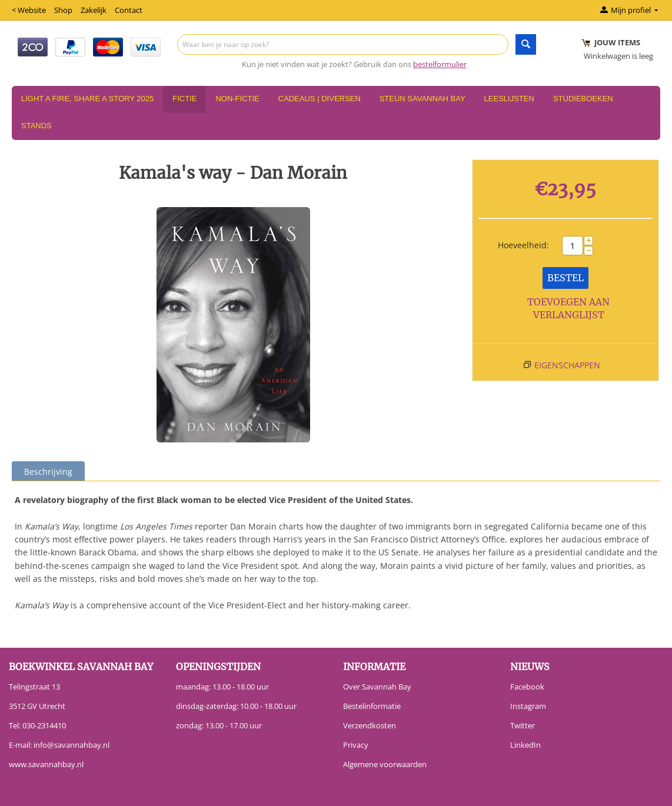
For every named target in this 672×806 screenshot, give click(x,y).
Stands (36, 126)
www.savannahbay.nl (46, 764)
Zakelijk (94, 10)
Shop (63, 10)
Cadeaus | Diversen (320, 99)
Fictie (184, 99)
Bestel (565, 278)
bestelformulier (440, 64)
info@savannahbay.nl (71, 745)
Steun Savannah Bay (423, 99)
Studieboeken (583, 99)
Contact (129, 10)
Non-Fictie (237, 99)
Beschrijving (48, 472)
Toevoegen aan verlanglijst (568, 309)
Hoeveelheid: (523, 245)
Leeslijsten (509, 99)
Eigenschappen (567, 365)
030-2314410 (44, 725)
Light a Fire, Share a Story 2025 (87, 99)
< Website (29, 10)
